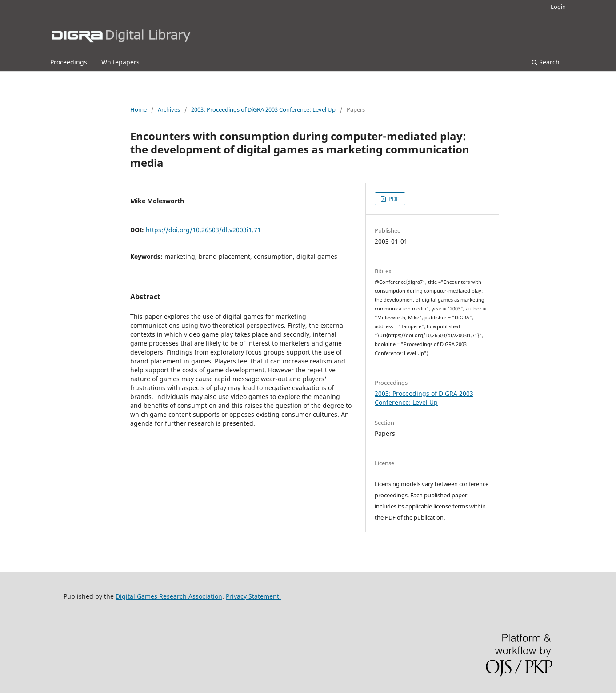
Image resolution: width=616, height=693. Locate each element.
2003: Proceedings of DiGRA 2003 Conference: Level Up (263, 109)
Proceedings (69, 62)
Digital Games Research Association (169, 596)
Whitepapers (120, 62)
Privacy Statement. (253, 596)
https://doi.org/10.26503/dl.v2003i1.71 (203, 230)
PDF (393, 199)
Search (546, 62)
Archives (169, 109)
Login (558, 7)
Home (138, 109)
